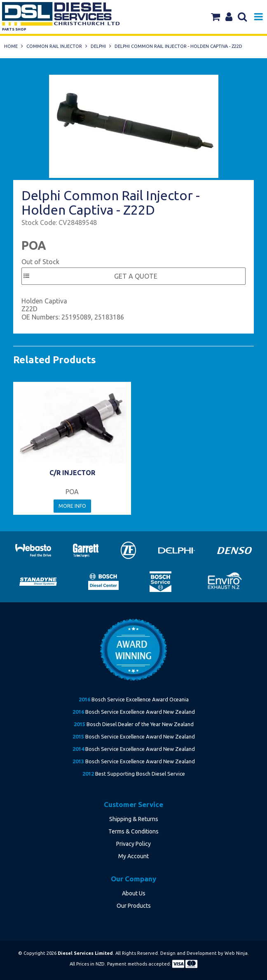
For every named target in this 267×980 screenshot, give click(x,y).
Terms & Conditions (133, 831)
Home (11, 46)
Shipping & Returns (134, 819)
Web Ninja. (237, 953)
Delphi (98, 46)
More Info (72, 506)
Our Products (134, 906)
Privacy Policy (133, 844)
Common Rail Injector (54, 46)
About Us (134, 893)
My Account (133, 856)
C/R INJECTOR (72, 473)
